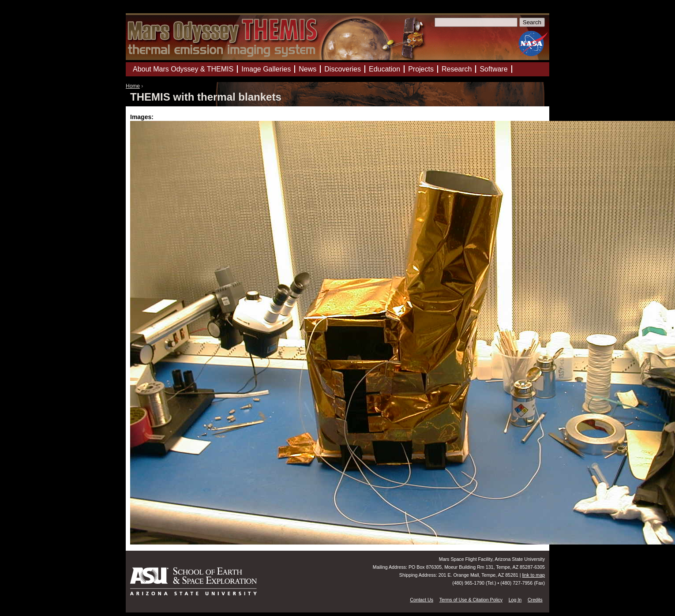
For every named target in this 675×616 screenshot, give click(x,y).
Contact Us (422, 600)
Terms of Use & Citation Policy (471, 600)
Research (457, 69)
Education (384, 69)
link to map (533, 575)
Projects (421, 69)
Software (493, 69)
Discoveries (343, 69)
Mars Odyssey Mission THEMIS (152, 11)
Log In (515, 600)
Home (133, 86)
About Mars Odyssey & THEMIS (183, 69)
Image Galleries (266, 69)
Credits (535, 600)
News (307, 69)
